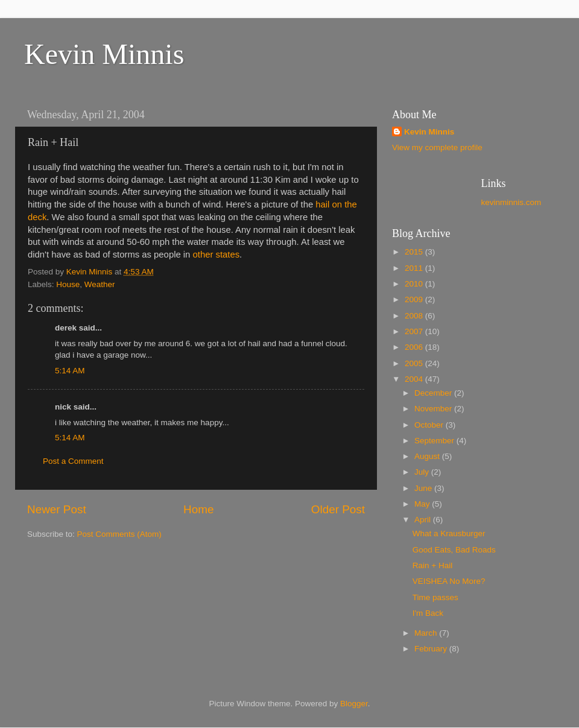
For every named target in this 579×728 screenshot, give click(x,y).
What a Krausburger (449, 533)
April (424, 520)
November (434, 409)
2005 (415, 363)
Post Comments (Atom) (119, 534)
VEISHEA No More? (449, 581)
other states (217, 255)
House (68, 284)
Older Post (338, 509)
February (432, 649)
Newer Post (57, 509)
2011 (415, 268)
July (423, 472)
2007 (415, 331)
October (430, 425)
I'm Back (428, 613)
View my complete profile (437, 147)
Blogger (354, 704)
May (423, 504)
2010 (415, 284)
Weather (100, 284)
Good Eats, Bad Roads (454, 550)
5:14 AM (70, 371)
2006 (415, 347)
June (424, 488)
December (434, 393)
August (428, 456)
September (435, 441)
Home (198, 509)
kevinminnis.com (511, 202)
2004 (415, 379)
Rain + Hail (432, 565)
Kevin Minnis (104, 54)
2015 (415, 252)
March (427, 633)
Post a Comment (73, 461)
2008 (415, 316)
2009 (415, 299)
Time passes (435, 597)
